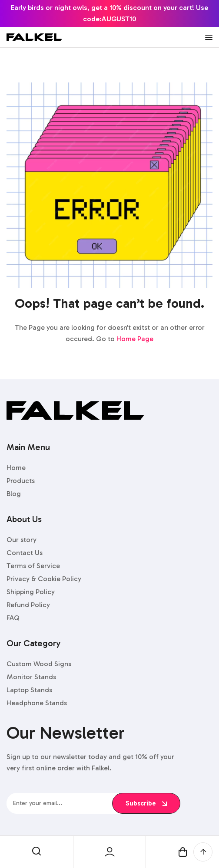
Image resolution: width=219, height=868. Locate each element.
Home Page (135, 339)
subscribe (146, 803)
